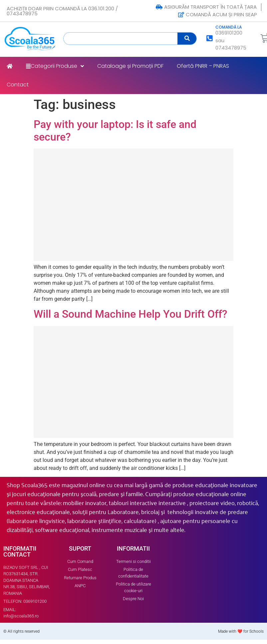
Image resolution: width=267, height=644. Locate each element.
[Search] (187, 39)
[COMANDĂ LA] (210, 38)
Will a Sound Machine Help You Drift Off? (131, 314)
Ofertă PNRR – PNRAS (203, 66)
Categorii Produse (55, 66)
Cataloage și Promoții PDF (130, 66)
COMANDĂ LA (229, 27)
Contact (18, 85)
